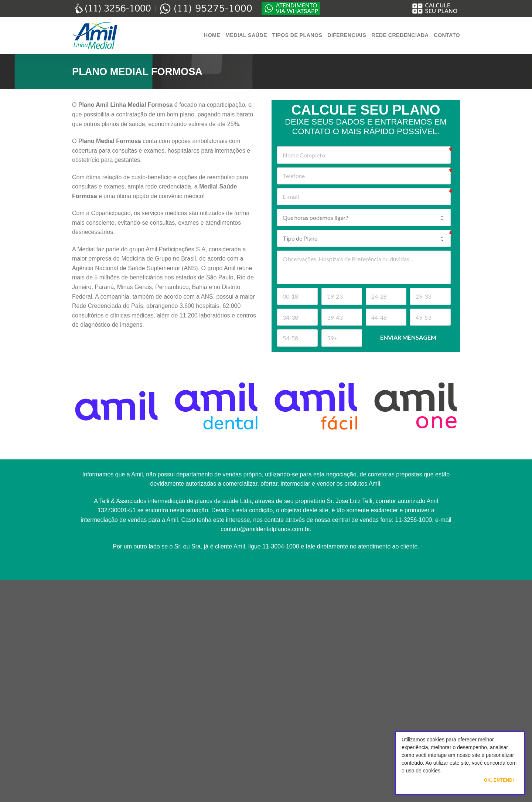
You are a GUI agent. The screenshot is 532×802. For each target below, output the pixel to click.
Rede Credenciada (400, 35)
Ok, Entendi (499, 780)
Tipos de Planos (297, 35)
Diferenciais (347, 35)
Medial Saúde (246, 35)
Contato (447, 35)
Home (212, 35)
